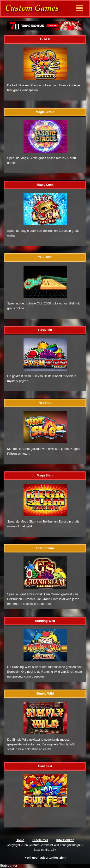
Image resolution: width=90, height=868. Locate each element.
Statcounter (9, 865)
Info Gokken (65, 840)
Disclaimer (40, 840)
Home (20, 840)
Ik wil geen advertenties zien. (45, 858)
